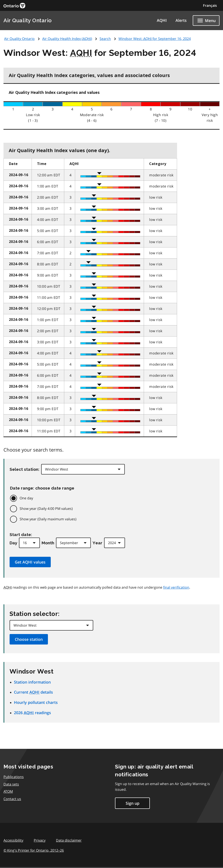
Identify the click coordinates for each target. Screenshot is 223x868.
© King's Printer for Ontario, (34, 850)
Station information (32, 682)
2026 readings (32, 713)
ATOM (8, 791)
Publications (14, 777)
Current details (33, 692)
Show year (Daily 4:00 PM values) (46, 509)
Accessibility (13, 840)
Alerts (181, 20)
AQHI (162, 20)
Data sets (11, 784)
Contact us (12, 799)
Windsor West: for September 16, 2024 (155, 39)
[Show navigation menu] (206, 21)
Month (48, 543)
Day (13, 543)
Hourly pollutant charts (36, 702)
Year (97, 543)
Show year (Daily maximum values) (48, 519)
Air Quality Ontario (28, 20)
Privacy (40, 840)
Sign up (133, 803)
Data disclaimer (69, 840)
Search (105, 39)
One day (26, 498)
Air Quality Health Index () (67, 39)
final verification (176, 587)
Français (210, 5)
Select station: (24, 469)
